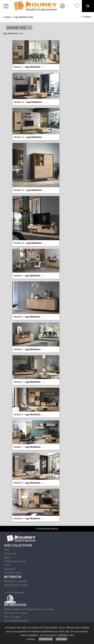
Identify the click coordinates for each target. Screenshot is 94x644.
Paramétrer (46, 639)
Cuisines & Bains (13, 573)
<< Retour (86, 17)
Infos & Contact (12, 617)
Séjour (8, 17)
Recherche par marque (16, 585)
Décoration (10, 569)
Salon (7, 550)
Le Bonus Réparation (15, 593)
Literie (7, 565)
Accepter (62, 639)
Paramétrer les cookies (16, 613)
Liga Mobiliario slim (24, 17)
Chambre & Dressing (15, 561)
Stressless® (10, 554)
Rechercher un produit (15, 581)
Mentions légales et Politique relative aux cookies (29, 609)
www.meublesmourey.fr (16, 621)
